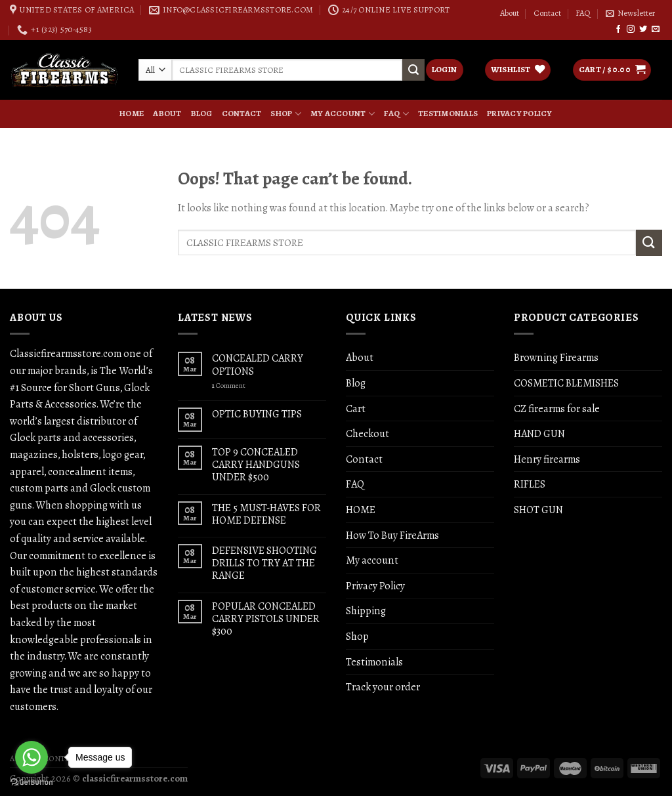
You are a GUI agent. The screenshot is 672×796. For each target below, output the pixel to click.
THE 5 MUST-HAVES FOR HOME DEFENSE (266, 514)
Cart (356, 408)
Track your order (383, 687)
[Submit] (649, 242)
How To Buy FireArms (392, 535)
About (510, 13)
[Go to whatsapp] (31, 757)
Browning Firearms (556, 357)
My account (343, 114)
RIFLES (530, 484)
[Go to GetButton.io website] (31, 783)
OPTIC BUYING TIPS (257, 414)
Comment (229, 386)
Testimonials (448, 114)
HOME (132, 114)
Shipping (366, 611)
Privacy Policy (520, 114)
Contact (547, 13)
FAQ (583, 13)
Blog (202, 114)
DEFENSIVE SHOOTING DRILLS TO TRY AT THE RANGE (264, 563)
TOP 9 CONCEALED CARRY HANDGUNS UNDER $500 (256, 465)
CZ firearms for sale (557, 408)
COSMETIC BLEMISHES (566, 383)
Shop (285, 114)
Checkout (367, 433)
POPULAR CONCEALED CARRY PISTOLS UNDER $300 (266, 619)
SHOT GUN (538, 510)
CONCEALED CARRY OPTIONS (258, 364)
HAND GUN (539, 433)
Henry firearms (547, 459)
